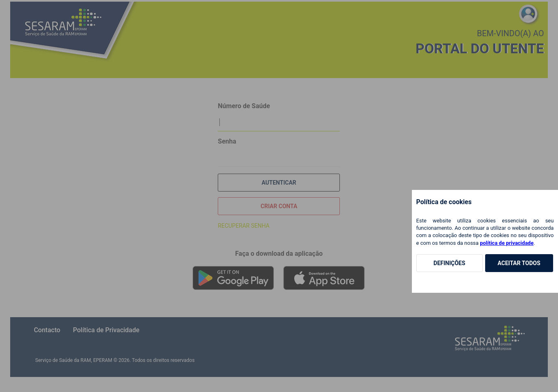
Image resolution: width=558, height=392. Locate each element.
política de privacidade (507, 243)
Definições (449, 263)
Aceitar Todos (519, 263)
